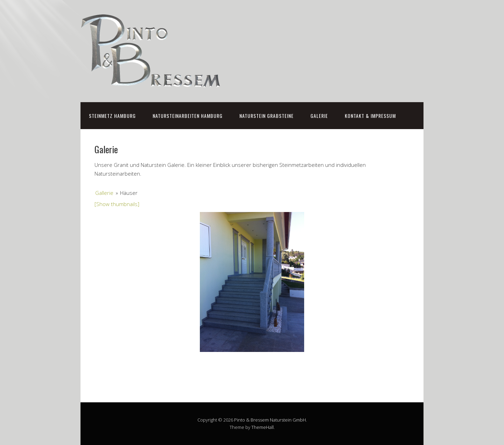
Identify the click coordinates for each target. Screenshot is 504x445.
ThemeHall (262, 427)
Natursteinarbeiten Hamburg (188, 116)
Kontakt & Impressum (370, 116)
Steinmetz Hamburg (112, 116)
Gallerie (104, 193)
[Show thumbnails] (117, 204)
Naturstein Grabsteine (267, 116)
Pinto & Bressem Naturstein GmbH (270, 420)
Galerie (319, 116)
